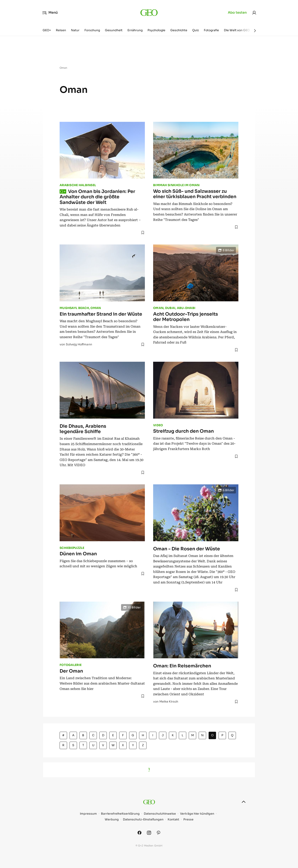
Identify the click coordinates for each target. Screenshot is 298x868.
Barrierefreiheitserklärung (120, 814)
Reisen (61, 30)
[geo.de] (149, 13)
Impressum (88, 814)
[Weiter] (255, 31)
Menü (50, 13)
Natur (75, 30)
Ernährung (135, 30)
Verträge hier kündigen (197, 814)
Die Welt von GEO (237, 30)
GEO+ (47, 30)
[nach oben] (244, 802)
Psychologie (156, 30)
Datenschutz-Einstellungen (143, 820)
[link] (254, 13)
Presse (188, 820)
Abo (237, 13)
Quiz (196, 30)
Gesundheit (114, 30)
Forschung (92, 30)
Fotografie (211, 30)
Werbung (112, 820)
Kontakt (173, 820)
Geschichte (179, 30)
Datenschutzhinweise (160, 814)
